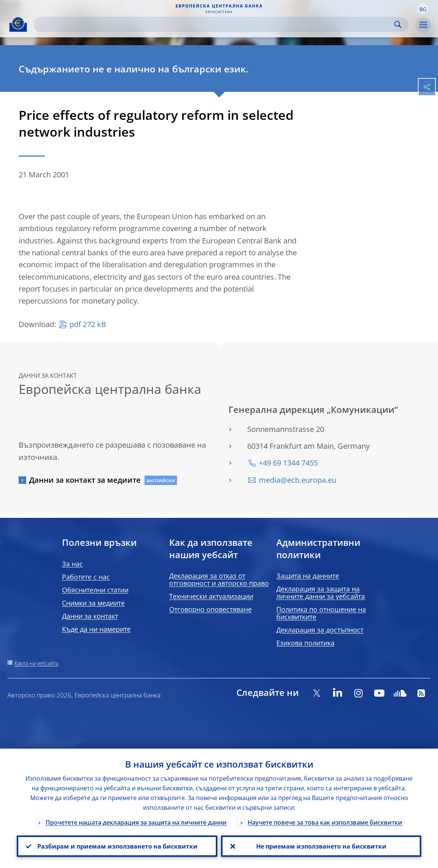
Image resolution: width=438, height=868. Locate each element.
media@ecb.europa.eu (298, 480)
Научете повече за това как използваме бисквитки (325, 822)
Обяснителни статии (95, 590)
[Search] (215, 24)
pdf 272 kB (88, 324)
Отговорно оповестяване (210, 609)
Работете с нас (86, 577)
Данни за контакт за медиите (85, 480)
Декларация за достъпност (320, 630)
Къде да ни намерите (96, 629)
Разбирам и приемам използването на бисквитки (117, 846)
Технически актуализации (211, 596)
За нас (72, 564)
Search (398, 24)
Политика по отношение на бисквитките (321, 613)
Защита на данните (308, 576)
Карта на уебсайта (36, 663)
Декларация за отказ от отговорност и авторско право (219, 579)
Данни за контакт (90, 616)
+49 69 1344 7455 (288, 463)
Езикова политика (305, 643)
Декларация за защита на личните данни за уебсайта (321, 592)
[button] (423, 9)
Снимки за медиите (93, 603)
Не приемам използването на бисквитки (321, 846)
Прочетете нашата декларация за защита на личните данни (136, 822)
